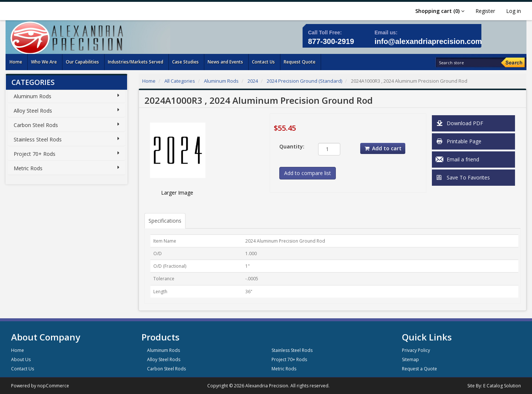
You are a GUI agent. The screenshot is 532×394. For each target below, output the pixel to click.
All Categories (180, 81)
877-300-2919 (331, 41)
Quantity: (292, 146)
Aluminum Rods (33, 96)
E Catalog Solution (502, 386)
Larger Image (177, 193)
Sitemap (410, 359)
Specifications (165, 221)
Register (485, 11)
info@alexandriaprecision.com (428, 41)
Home (149, 81)
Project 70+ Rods (35, 154)
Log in (514, 11)
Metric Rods (28, 168)
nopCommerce (53, 386)
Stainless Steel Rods (38, 139)
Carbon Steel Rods (36, 125)
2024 (253, 81)
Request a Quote (420, 369)
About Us (21, 359)
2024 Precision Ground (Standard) (304, 81)
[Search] (513, 62)
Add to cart (383, 148)
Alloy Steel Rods (33, 111)
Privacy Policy (416, 350)
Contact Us (23, 369)
